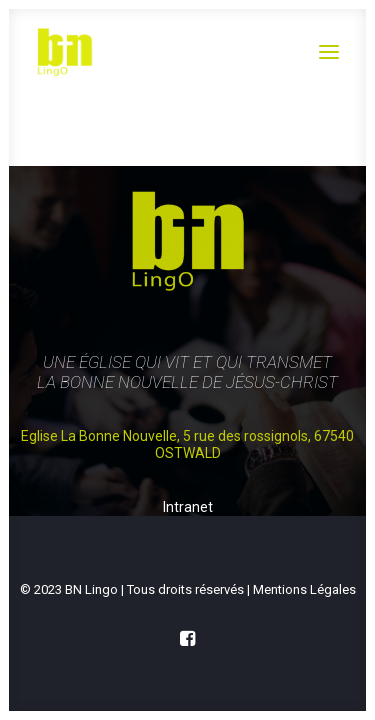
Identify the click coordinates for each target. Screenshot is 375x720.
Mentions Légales (304, 589)
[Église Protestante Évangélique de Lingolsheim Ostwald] (161, 52)
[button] (329, 52)
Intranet (188, 508)
